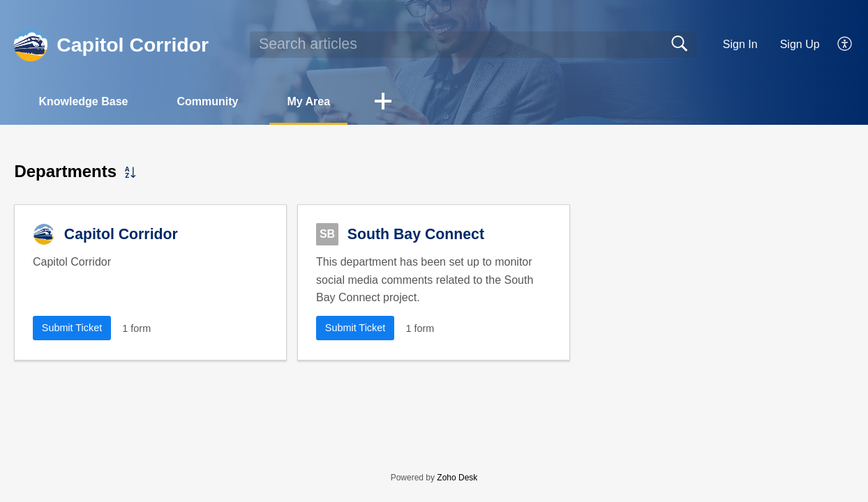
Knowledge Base (83, 101)
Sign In (740, 44)
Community (207, 101)
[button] (845, 45)
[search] (473, 45)
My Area (308, 101)
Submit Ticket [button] (72, 328)
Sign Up (800, 44)
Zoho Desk (457, 478)
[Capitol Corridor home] (31, 45)
